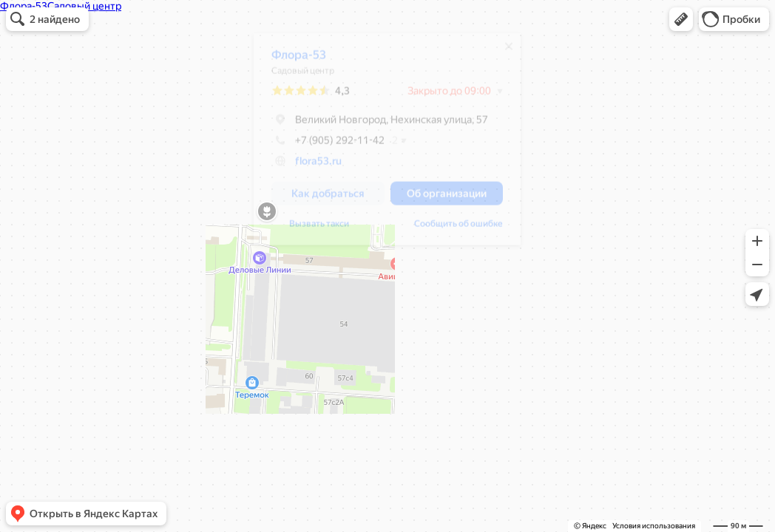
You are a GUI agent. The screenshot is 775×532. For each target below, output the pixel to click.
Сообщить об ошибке (451, 229)
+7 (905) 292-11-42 (321, 146)
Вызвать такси (312, 229)
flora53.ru (311, 166)
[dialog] (380, 144)
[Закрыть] (501, 52)
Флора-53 (291, 60)
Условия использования (654, 526)
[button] (681, 19)
